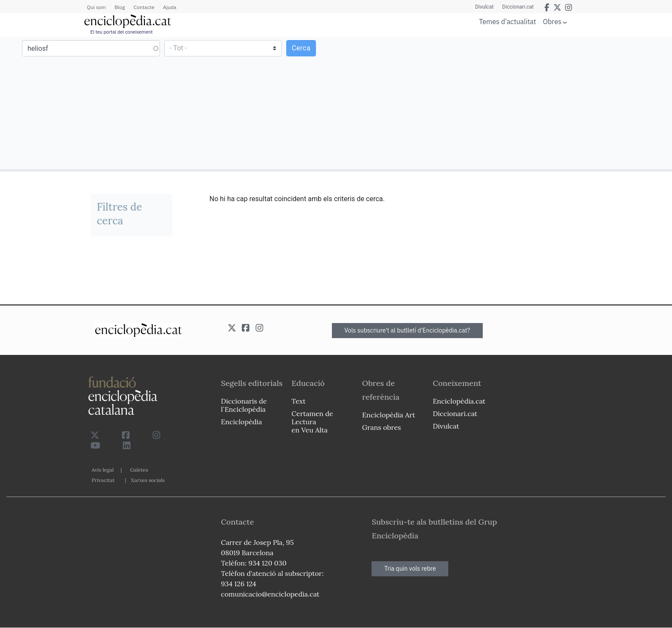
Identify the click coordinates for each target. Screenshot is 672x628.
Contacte (144, 7)
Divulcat (484, 7)
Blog (120, 7)
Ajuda (170, 7)
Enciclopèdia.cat (459, 401)
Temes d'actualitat (507, 22)
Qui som (97, 7)
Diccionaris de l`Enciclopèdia (244, 405)
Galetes (139, 470)
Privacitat (103, 480)
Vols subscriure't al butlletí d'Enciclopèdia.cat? (407, 330)
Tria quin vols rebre (410, 569)
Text (298, 401)
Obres (552, 21)
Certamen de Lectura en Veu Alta (312, 422)
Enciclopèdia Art (389, 415)
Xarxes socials (148, 480)
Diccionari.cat (518, 7)
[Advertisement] (503, 103)
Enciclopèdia (242, 422)
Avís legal (103, 470)
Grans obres (381, 427)
